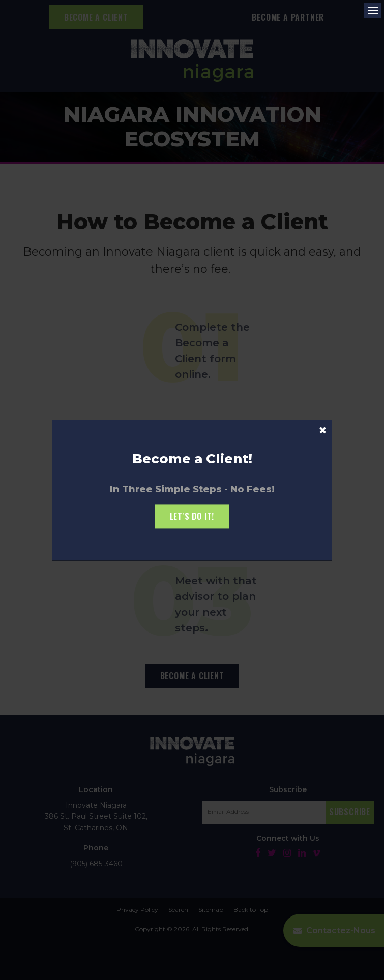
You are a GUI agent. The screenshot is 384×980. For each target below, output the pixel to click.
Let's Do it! (192, 517)
